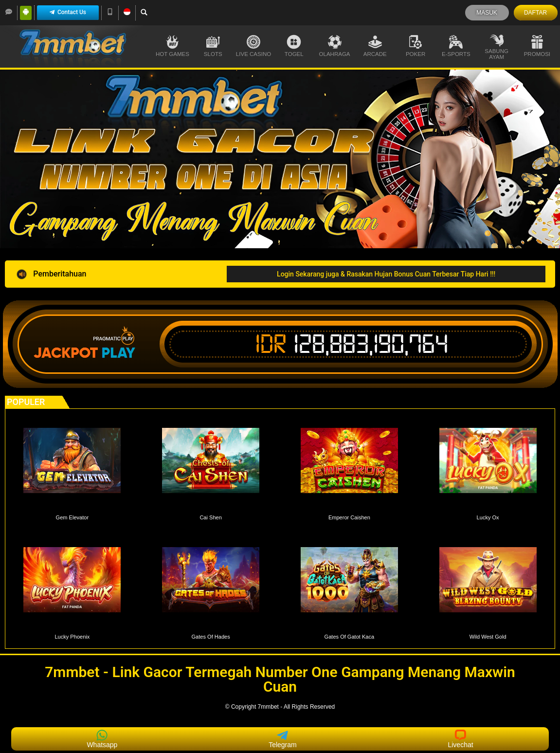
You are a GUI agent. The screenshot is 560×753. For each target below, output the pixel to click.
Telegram (283, 739)
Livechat (460, 739)
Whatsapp (102, 739)
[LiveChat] (9, 12)
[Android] (26, 12)
